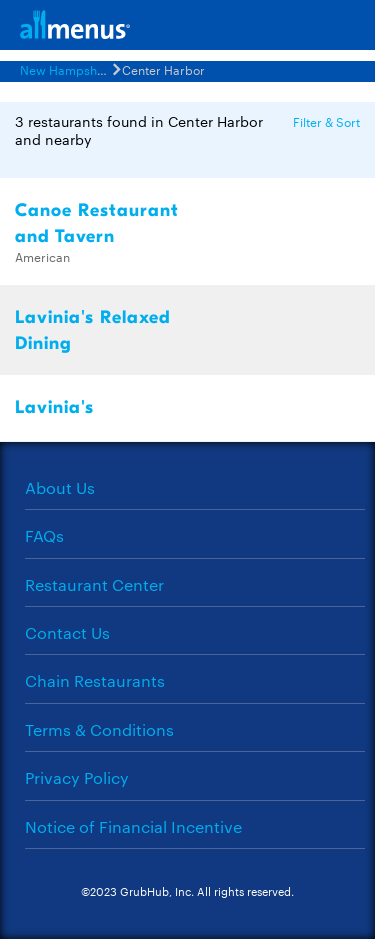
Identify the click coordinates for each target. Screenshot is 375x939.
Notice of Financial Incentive (133, 826)
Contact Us (67, 632)
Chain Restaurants (95, 680)
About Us (60, 487)
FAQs (44, 535)
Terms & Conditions (99, 729)
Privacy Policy (77, 777)
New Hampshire (66, 69)
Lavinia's (54, 407)
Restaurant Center (94, 584)
